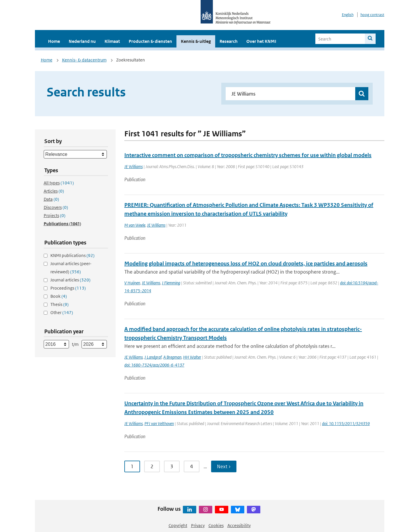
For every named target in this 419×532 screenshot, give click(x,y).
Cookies (216, 525)
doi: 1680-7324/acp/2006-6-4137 (154, 365)
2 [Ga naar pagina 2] (152, 466)
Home (54, 41)
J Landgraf (153, 357)
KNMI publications (73, 255)
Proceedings (68, 288)
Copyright (178, 525)
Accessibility (239, 525)
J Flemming (171, 283)
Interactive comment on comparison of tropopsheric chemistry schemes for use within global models (248, 155)
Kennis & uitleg (196, 41)
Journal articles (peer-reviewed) (71, 268)
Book (59, 296)
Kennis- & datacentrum (84, 60)
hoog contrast (372, 15)
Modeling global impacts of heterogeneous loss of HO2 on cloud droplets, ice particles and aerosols (246, 264)
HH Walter (192, 357)
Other (62, 312)
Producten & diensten (150, 41)
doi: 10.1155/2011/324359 (346, 423)
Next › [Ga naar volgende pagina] (224, 466)
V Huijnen (132, 283)
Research (229, 41)
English (348, 15)
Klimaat (112, 41)
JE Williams (134, 167)
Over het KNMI (261, 41)
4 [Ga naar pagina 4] (192, 466)
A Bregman (172, 357)
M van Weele (135, 225)
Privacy (198, 525)
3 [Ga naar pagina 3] (172, 466)
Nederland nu (82, 41)
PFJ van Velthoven (159, 423)
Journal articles (70, 280)
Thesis (60, 304)
